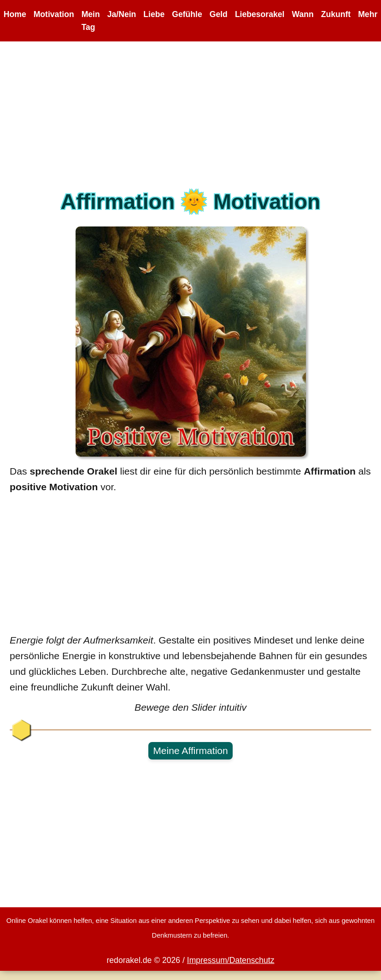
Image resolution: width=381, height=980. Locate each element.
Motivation (54, 14)
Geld (219, 14)
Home (15, 14)
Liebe (154, 14)
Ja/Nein (122, 14)
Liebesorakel (260, 14)
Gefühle (187, 14)
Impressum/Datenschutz (231, 960)
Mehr (368, 14)
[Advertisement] (191, 120)
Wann (302, 14)
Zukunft (336, 14)
